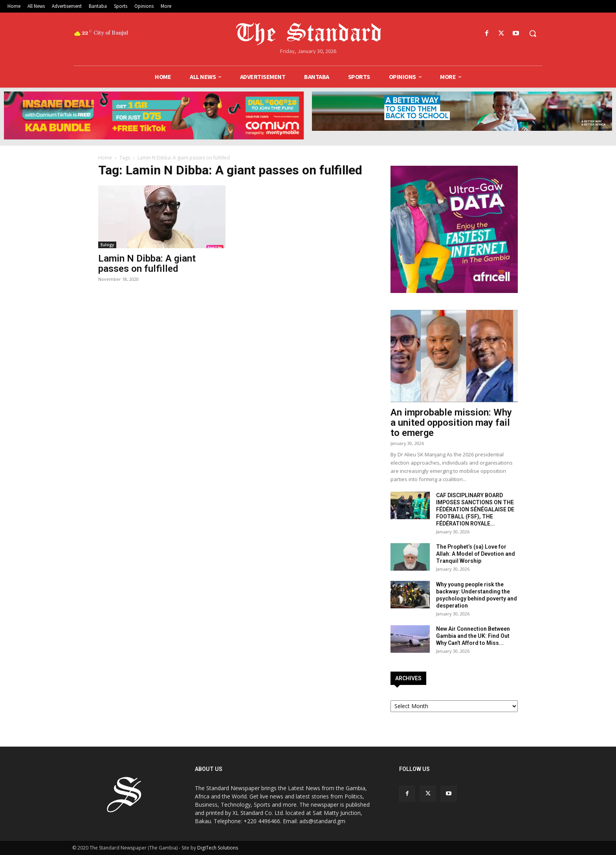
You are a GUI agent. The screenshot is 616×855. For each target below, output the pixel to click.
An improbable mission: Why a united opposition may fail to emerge (451, 423)
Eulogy (107, 245)
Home (105, 158)
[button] (533, 33)
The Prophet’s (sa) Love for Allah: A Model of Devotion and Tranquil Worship (476, 554)
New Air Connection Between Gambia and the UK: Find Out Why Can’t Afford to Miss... (473, 636)
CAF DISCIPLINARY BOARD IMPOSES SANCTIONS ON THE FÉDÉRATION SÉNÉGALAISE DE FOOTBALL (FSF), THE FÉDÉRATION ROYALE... (475, 509)
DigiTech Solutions (218, 848)
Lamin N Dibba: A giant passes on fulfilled (147, 264)
